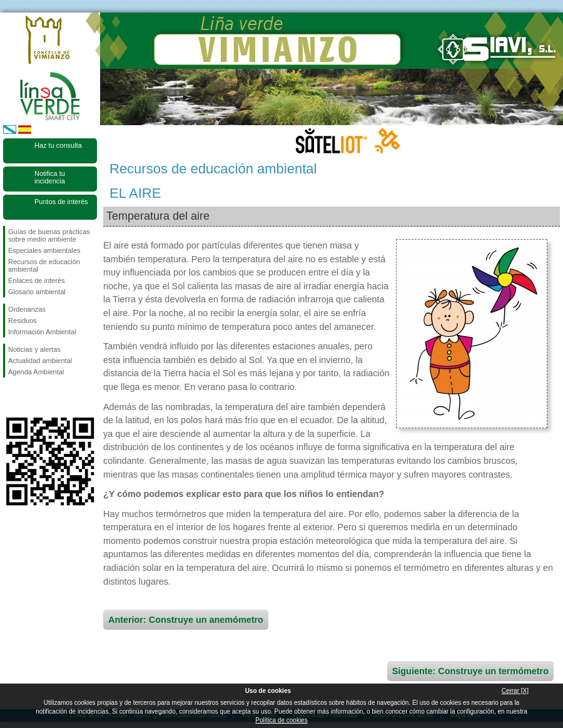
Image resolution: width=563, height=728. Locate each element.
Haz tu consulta (58, 145)
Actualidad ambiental (40, 361)
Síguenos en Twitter (31, 397)
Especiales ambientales (44, 250)
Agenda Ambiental (36, 372)
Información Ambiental (42, 332)
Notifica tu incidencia (50, 177)
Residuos (23, 320)
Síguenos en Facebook (11, 397)
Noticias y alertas (34, 349)
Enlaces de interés (37, 280)
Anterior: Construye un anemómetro (186, 620)
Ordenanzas (27, 309)
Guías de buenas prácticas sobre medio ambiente (49, 235)
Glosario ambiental (37, 292)
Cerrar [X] (515, 691)
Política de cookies (281, 720)
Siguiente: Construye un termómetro (470, 671)
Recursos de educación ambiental (44, 265)
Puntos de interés (61, 202)
